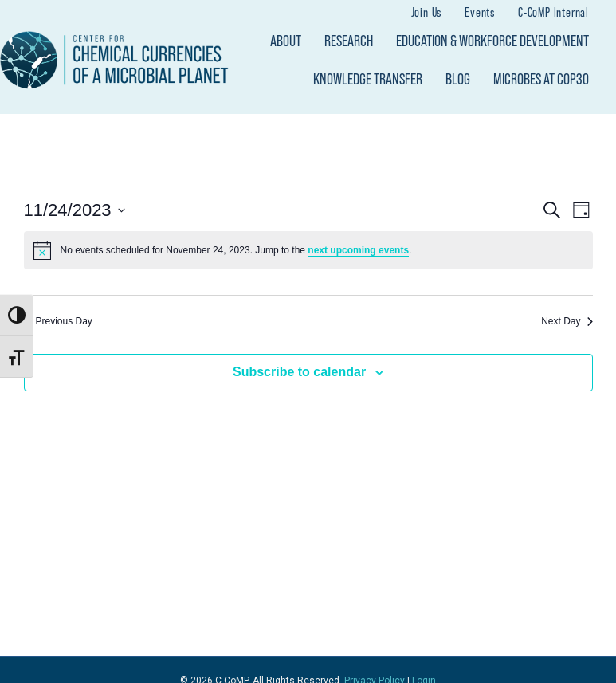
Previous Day (58, 321)
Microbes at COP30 (541, 79)
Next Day (567, 321)
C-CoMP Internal (553, 12)
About (286, 41)
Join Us (427, 12)
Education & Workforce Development (492, 41)
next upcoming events (358, 250)
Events (480, 12)
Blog (458, 79)
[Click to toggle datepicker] (75, 210)
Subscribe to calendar (299, 372)
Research (349, 41)
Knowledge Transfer (368, 79)
